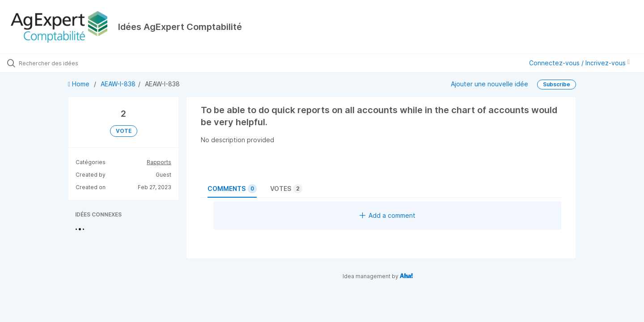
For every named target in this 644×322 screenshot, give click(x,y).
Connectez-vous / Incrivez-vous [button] (579, 63)
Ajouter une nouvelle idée (489, 84)
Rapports (159, 162)
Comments (232, 189)
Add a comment (388, 215)
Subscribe (557, 84)
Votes (286, 189)
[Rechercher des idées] (76, 63)
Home (80, 84)
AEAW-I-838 (118, 84)
